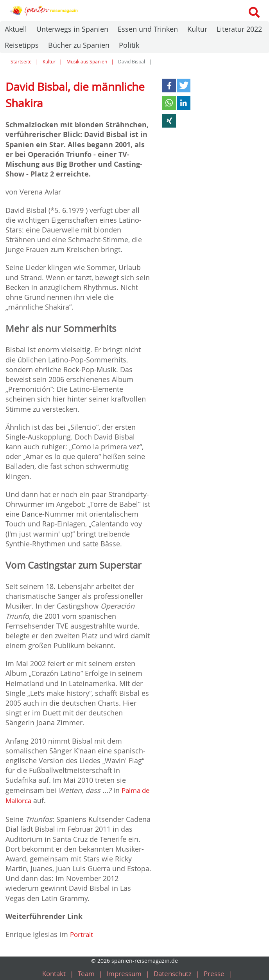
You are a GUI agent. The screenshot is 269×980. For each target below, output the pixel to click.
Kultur (197, 29)
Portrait (82, 933)
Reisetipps (22, 45)
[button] (169, 86)
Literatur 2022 (239, 29)
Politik (129, 45)
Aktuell (16, 29)
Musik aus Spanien (87, 62)
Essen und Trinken (148, 29)
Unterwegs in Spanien (72, 29)
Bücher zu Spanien (79, 45)
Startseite (21, 62)
